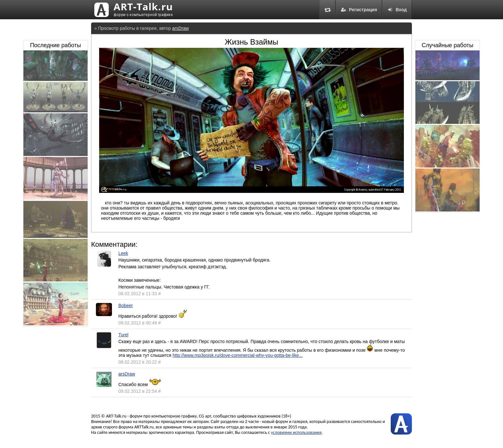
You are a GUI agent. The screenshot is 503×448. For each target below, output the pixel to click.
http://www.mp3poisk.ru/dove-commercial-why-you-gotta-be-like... (238, 355)
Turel (123, 335)
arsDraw (181, 28)
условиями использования (296, 432)
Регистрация (359, 10)
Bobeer (126, 306)
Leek (123, 253)
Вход (397, 10)
